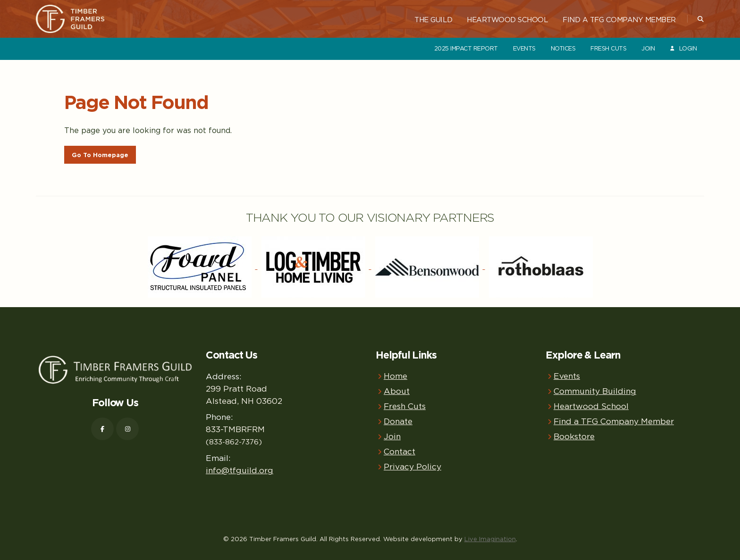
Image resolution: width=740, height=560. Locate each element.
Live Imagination (490, 539)
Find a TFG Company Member (619, 19)
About (397, 391)
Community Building (595, 391)
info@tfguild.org (240, 470)
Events (524, 48)
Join (648, 48)
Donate (398, 421)
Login (683, 48)
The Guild (433, 19)
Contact (399, 451)
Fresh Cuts (608, 48)
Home (395, 376)
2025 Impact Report (466, 48)
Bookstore (574, 436)
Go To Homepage (100, 155)
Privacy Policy (412, 466)
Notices (563, 48)
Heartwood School (507, 19)
